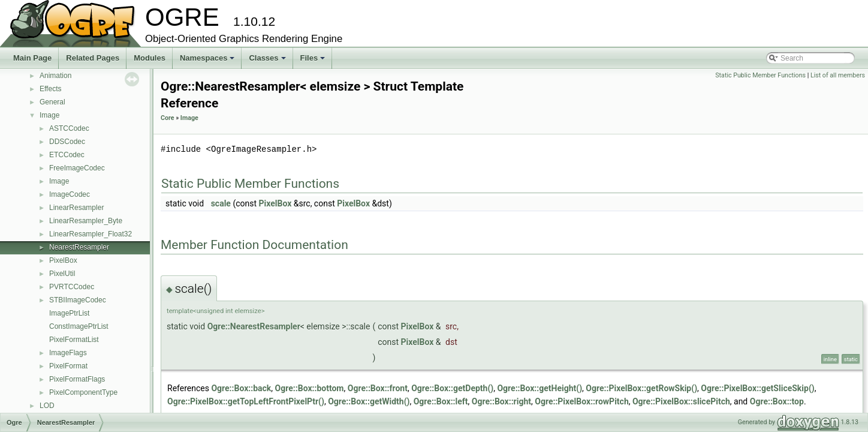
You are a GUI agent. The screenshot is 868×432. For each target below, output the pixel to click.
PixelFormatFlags (77, 379)
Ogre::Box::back (241, 388)
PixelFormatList (74, 340)
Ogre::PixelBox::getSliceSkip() (757, 388)
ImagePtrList (69, 313)
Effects (50, 89)
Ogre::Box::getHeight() (540, 388)
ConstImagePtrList (79, 326)
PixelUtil (62, 274)
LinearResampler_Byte (86, 221)
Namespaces (208, 61)
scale (221, 203)
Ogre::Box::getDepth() (452, 388)
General (52, 102)
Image (49, 115)
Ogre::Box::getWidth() (369, 401)
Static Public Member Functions (760, 75)
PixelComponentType (83, 392)
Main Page (32, 58)
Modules (150, 58)
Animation (55, 76)
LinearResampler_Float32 (91, 234)
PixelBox (63, 260)
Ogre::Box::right (501, 401)
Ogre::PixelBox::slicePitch (681, 401)
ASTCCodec (69, 128)
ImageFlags (68, 353)
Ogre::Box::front (378, 388)
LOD (47, 406)
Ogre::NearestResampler (254, 326)
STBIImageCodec (78, 300)
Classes (268, 61)
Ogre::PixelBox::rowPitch (581, 401)
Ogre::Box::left (441, 401)
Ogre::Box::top (777, 401)
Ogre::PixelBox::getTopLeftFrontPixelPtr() (246, 401)
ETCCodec (67, 155)
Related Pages (93, 58)
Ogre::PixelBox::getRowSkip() (641, 388)
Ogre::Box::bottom (310, 388)
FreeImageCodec (77, 168)
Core (168, 118)
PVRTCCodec (72, 287)
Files (314, 61)
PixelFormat (68, 366)
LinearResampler (76, 208)
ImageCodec (70, 194)
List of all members (838, 75)
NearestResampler (79, 247)
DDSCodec (67, 142)
